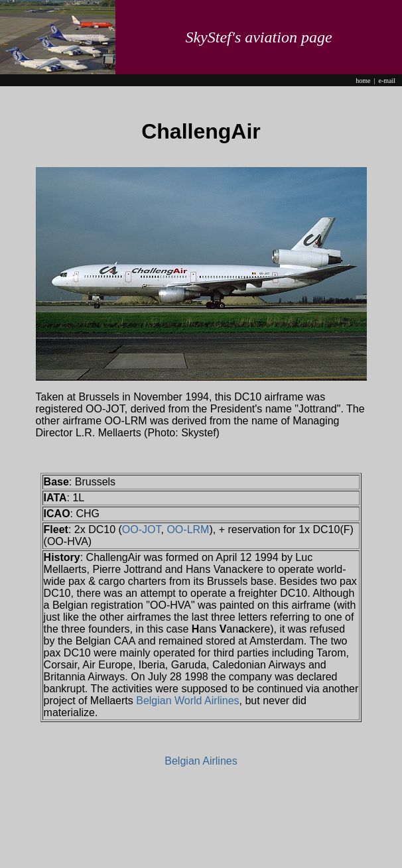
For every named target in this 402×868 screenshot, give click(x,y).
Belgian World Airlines (187, 701)
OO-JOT (142, 529)
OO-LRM (188, 529)
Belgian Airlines (201, 761)
